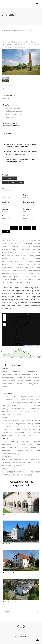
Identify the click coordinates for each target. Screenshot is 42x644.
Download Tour (9, 178)
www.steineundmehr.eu (12, 126)
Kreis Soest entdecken (7, 31)
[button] (15, 320)
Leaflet (26, 346)
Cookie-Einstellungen (21, 636)
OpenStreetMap (32, 346)
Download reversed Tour (13, 182)
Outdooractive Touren (18, 31)
